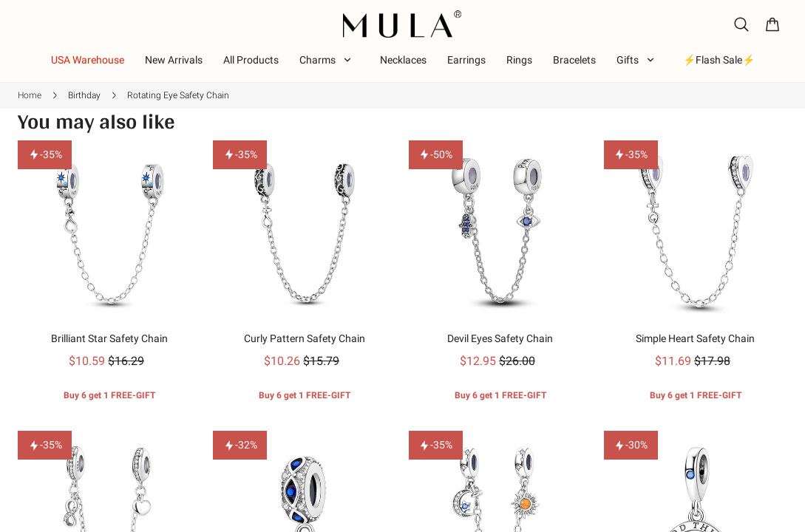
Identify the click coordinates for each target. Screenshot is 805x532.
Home (30, 95)
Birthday (84, 95)
